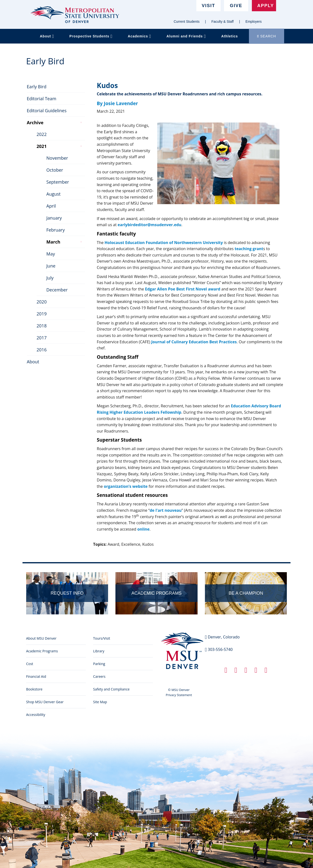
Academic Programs (42, 651)
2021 (41, 145)
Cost (30, 664)
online (143, 529)
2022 (41, 133)
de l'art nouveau (166, 510)
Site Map (100, 702)
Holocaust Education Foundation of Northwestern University (164, 243)
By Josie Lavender (117, 103)
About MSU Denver (41, 638)
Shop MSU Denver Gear (45, 702)
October (54, 169)
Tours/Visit (102, 638)
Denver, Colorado (224, 637)
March (53, 241)
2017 (41, 336)
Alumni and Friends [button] (186, 36)
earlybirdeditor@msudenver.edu (149, 225)
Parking (99, 664)
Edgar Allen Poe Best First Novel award (183, 289)
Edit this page (273, 553)
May (50, 253)
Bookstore (34, 689)
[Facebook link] (226, 671)
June (50, 265)
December (56, 289)
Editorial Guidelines (46, 109)
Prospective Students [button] (91, 36)
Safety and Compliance (111, 689)
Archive (34, 121)
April (50, 205)
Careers (99, 676)
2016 (41, 348)
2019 (41, 312)
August (53, 193)
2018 (41, 324)
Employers (254, 22)
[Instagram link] (256, 671)
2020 (41, 300)
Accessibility (36, 715)
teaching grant (249, 249)
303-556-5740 (220, 649)
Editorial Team (41, 97)
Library (99, 651)
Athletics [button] (230, 36)
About (32, 360)
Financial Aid (36, 676)
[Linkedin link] (246, 671)
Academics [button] (139, 36)
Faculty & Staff (223, 22)
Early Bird (36, 85)
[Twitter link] (236, 671)
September (57, 181)
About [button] (47, 36)
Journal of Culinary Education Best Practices (194, 342)
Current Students (187, 22)
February (55, 229)
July (49, 277)
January (53, 217)
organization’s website (126, 486)
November (57, 157)
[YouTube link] (266, 671)
